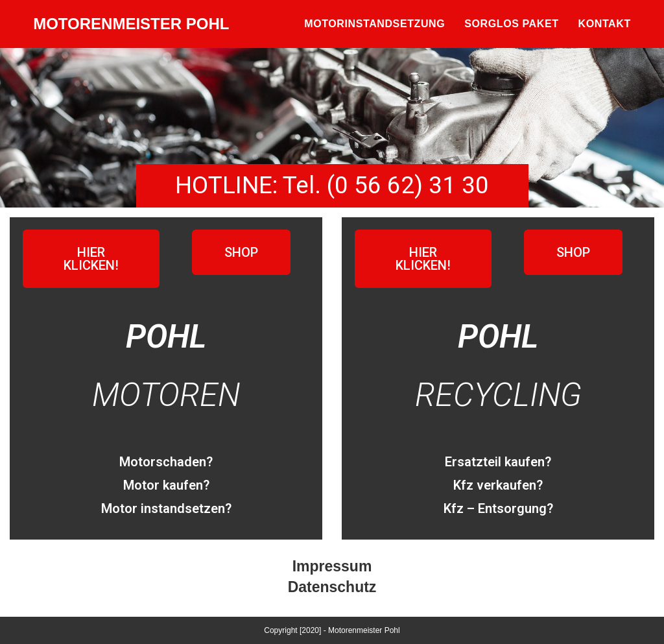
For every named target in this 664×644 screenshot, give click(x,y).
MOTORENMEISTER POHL (131, 24)
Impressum (332, 566)
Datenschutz (332, 587)
